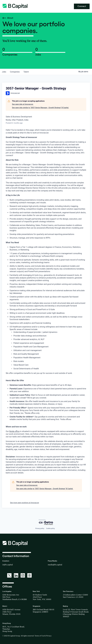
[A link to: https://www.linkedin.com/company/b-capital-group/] (16, 575)
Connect (82, 6)
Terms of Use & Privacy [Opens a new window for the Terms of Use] (43, 636)
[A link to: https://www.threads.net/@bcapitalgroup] (29, 575)
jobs (4, 72)
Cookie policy (50, 528)
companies (15, 72)
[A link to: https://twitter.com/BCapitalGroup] (9, 575)
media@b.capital (55, 565)
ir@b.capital (8, 565)
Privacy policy (40, 528)
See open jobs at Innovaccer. (23, 104)
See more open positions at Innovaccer (25, 503)
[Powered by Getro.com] (46, 522)
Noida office (14, 431)
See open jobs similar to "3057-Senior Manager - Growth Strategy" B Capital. (40, 108)
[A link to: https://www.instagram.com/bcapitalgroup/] (23, 575)
